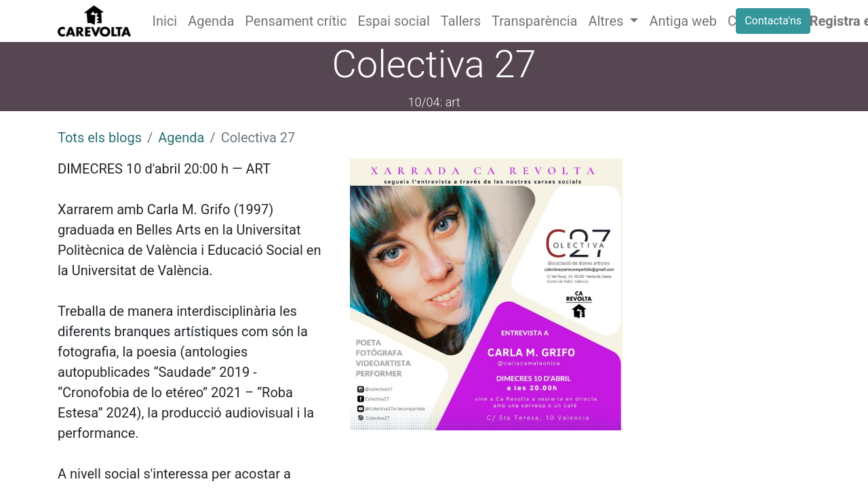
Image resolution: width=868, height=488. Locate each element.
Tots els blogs (100, 138)
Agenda (181, 138)
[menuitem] (165, 21)
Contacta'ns (773, 21)
